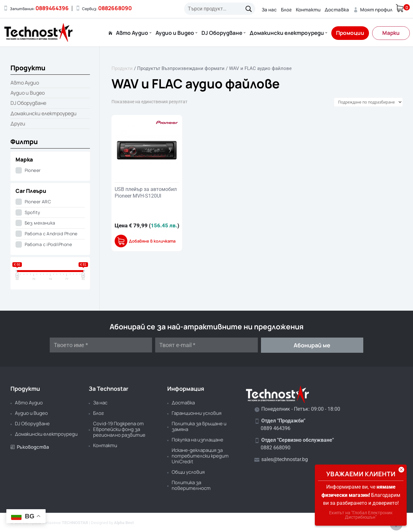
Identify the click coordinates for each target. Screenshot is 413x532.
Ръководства (30, 447)
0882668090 (115, 8)
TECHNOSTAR (75, 523)
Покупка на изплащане (197, 440)
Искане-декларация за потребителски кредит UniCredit (200, 456)
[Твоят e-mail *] (206, 345)
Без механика (40, 223)
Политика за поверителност (191, 485)
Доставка (337, 10)
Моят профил (373, 10)
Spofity (32, 212)
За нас (269, 10)
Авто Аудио (132, 33)
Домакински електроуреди (287, 33)
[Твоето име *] (101, 345)
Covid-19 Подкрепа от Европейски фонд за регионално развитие (119, 429)
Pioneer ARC (38, 202)
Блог (286, 10)
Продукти (122, 68)
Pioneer (33, 170)
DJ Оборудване (222, 33)
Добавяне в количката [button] (152, 241)
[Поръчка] (368, 102)
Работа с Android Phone (51, 234)
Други (18, 123)
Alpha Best (124, 523)
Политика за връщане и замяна (199, 426)
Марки (391, 33)
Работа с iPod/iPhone (48, 244)
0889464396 (52, 8)
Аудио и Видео (175, 33)
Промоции (350, 33)
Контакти (308, 10)
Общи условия (188, 472)
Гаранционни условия (197, 413)
